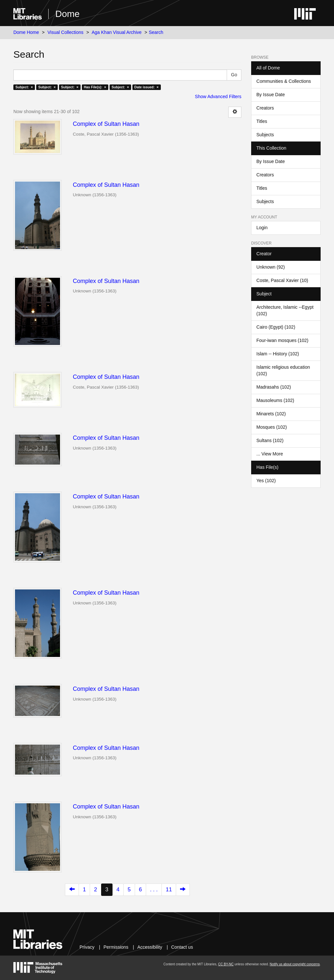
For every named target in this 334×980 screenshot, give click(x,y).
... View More (270, 454)
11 (169, 890)
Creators (265, 108)
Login (262, 228)
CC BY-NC (226, 964)
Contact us (182, 947)
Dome (67, 14)
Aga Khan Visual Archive (117, 32)
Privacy (87, 947)
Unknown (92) (271, 267)
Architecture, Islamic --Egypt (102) (285, 310)
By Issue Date (271, 95)
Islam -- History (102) (278, 354)
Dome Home (26, 32)
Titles (262, 121)
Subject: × (24, 87)
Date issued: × (146, 87)
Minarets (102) (271, 414)
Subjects (265, 135)
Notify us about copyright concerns (295, 964)
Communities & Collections (284, 81)
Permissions (116, 947)
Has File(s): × (95, 87)
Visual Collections (66, 32)
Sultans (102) (270, 440)
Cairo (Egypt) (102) (276, 327)
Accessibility (150, 947)
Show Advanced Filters (218, 97)
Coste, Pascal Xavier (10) (282, 280)
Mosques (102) (272, 427)
